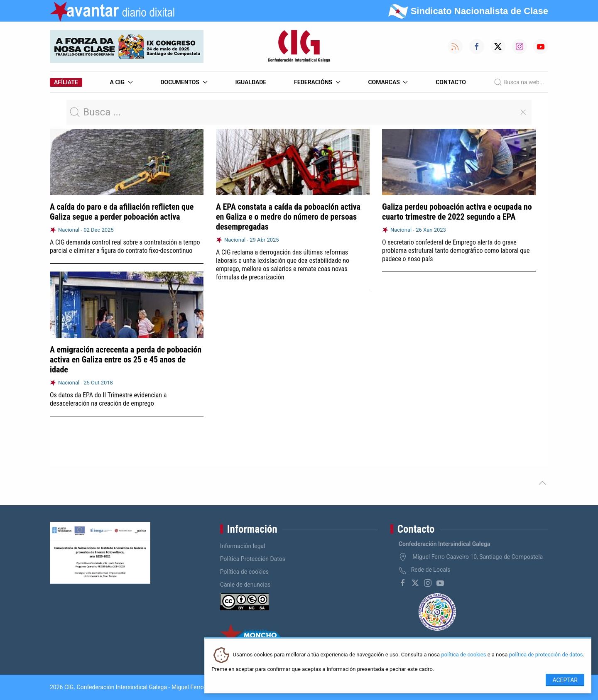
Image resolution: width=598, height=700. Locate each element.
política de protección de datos (546, 655)
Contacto (451, 82)
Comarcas (388, 82)
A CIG (121, 82)
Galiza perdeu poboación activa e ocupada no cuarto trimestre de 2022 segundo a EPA (457, 212)
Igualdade (251, 82)
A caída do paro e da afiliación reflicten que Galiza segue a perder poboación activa (122, 212)
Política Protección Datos (253, 559)
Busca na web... (519, 82)
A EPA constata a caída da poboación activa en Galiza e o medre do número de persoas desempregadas (288, 217)
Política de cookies (244, 572)
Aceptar (565, 680)
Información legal (243, 546)
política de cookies (463, 655)
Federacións (317, 82)
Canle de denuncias (245, 585)
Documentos (184, 82)
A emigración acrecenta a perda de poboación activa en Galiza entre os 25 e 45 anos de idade (126, 359)
